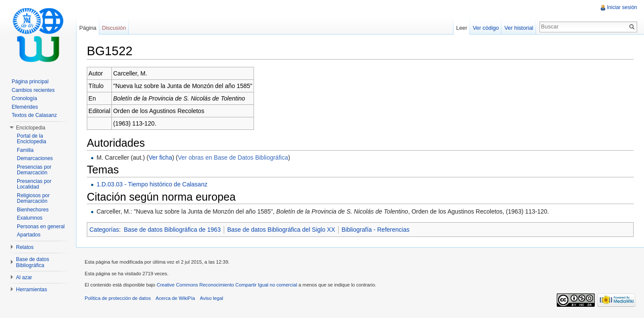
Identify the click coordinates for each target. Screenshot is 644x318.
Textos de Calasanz (34, 115)
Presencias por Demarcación (34, 170)
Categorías (104, 230)
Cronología (24, 98)
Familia (25, 150)
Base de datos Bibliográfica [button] (33, 262)
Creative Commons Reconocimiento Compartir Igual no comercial (227, 285)
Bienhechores (33, 210)
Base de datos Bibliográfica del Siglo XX (281, 230)
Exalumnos (30, 218)
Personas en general (41, 227)
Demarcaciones (35, 158)
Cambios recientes (33, 90)
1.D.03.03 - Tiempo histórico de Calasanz (152, 184)
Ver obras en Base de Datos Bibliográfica (233, 157)
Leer (462, 28)
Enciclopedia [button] (31, 128)
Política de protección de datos (118, 298)
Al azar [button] (24, 277)
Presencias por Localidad (34, 184)
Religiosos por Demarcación (33, 198)
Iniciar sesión (622, 7)
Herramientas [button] (32, 290)
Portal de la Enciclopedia (32, 139)
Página (88, 28)
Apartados (29, 235)
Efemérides (25, 107)
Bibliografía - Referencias (376, 230)
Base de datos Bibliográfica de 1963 (172, 230)
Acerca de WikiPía (175, 298)
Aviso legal (212, 298)
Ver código (485, 28)
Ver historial (519, 28)
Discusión (114, 28)
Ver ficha (160, 157)
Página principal (30, 82)
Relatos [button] (25, 247)
